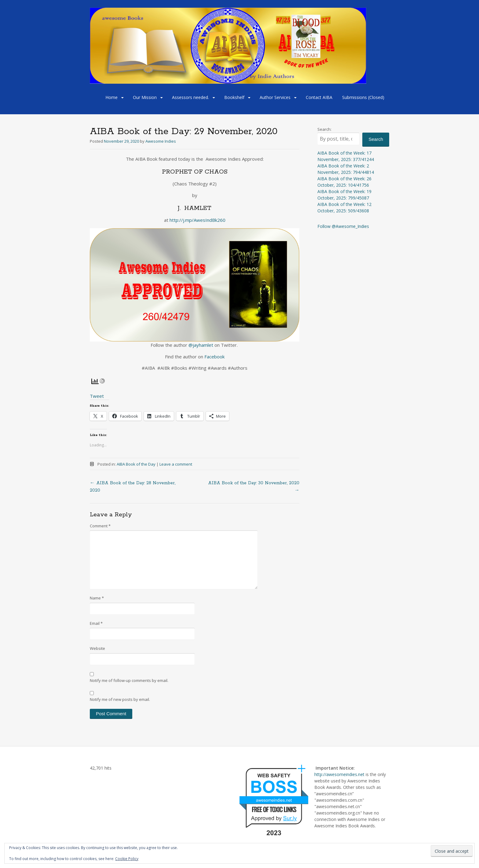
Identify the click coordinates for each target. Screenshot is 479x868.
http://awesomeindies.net (339, 774)
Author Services (275, 97)
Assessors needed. (190, 97)
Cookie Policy (127, 859)
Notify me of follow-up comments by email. (129, 680)
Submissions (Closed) (363, 97)
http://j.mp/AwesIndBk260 (197, 220)
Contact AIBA (319, 97)
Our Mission (145, 97)
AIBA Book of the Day (136, 464)
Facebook (214, 357)
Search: (324, 129)
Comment (100, 526)
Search (376, 139)
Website (97, 648)
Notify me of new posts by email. (120, 699)
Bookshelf (234, 97)
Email (96, 623)
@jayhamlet (201, 345)
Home (112, 97)
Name (97, 598)
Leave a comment (176, 464)
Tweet (97, 396)
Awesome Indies (161, 141)
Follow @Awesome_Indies (343, 226)
